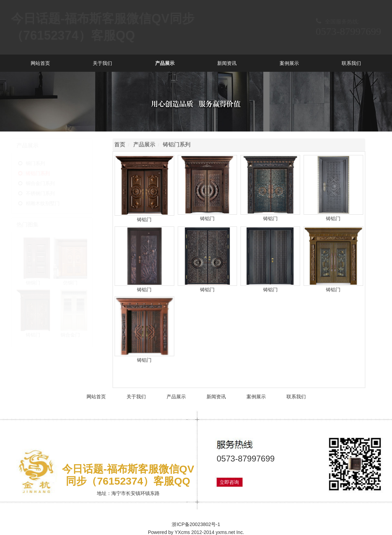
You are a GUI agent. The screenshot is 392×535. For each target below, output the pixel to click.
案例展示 (289, 63)
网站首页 (40, 63)
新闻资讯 (227, 63)
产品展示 (165, 63)
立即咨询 (229, 482)
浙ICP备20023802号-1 (196, 524)
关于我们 (102, 63)
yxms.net (225, 532)
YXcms (182, 532)
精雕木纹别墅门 (54, 203)
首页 (121, 144)
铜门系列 (47, 163)
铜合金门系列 (51, 183)
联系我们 (351, 63)
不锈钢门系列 (51, 193)
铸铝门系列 (49, 173)
